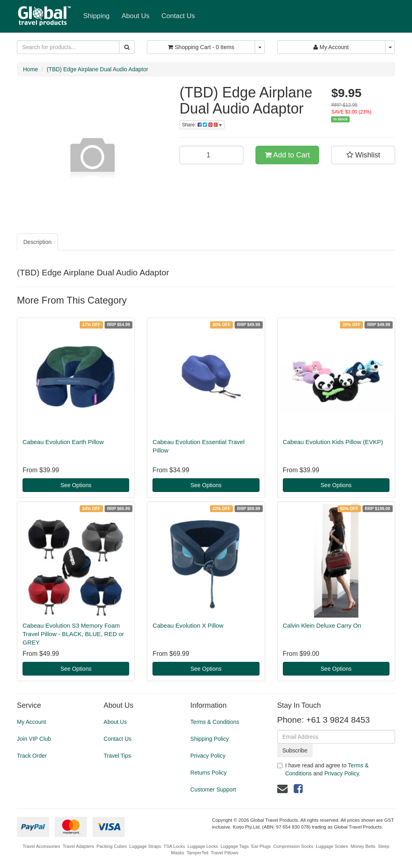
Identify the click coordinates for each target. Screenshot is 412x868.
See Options (76, 485)
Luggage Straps (145, 846)
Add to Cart (287, 155)
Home (30, 69)
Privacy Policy (208, 756)
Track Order (32, 756)
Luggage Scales (332, 846)
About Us (135, 16)
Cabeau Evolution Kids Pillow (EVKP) (333, 442)
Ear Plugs (261, 846)
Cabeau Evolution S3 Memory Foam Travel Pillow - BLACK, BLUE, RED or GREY (73, 634)
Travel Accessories (41, 846)
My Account (31, 722)
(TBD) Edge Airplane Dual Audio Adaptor (97, 69)
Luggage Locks (203, 846)
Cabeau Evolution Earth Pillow (63, 442)
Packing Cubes (112, 846)
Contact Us (178, 16)
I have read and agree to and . (323, 769)
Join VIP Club (34, 739)
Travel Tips (117, 756)
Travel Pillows (225, 853)
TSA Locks (174, 846)
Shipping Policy (210, 739)
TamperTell (198, 853)
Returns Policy (208, 773)
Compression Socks (293, 846)
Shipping (96, 16)
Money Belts (363, 846)
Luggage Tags (235, 846)
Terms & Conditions (215, 722)
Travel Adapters (78, 846)
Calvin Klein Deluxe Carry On (322, 625)
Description (37, 242)
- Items (201, 47)
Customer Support (213, 789)
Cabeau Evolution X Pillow (188, 625)
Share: (202, 125)
